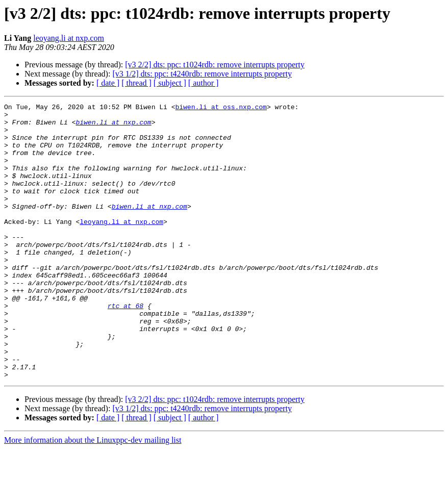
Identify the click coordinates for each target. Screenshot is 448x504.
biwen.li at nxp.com (113, 127)
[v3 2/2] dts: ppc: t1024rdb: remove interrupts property (215, 65)
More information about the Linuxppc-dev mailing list (93, 495)
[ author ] (204, 83)
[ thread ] (136, 83)
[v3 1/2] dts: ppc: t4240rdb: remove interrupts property (202, 74)
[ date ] (108, 83)
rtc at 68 (126, 347)
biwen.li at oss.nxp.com (221, 108)
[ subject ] (170, 83)
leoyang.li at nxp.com (69, 38)
